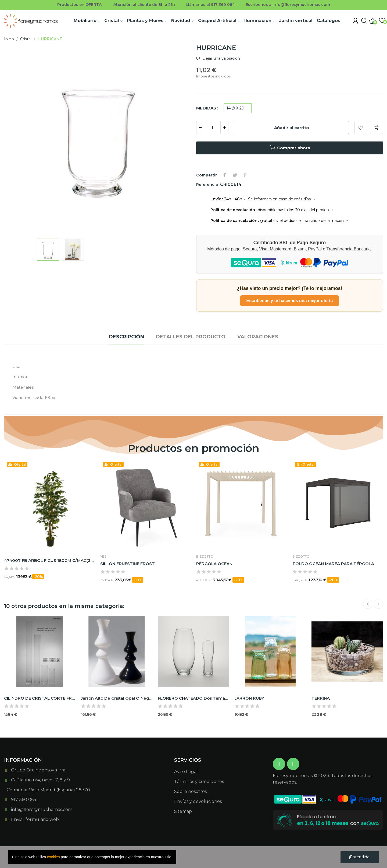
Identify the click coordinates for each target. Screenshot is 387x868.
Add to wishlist (361, 127)
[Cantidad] (212, 127)
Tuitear (235, 175)
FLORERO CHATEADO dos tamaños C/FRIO (193, 698)
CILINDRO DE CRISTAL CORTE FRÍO (40, 698)
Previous (368, 604)
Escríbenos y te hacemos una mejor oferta (290, 301)
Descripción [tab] (126, 337)
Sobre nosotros (190, 791)
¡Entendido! (360, 857)
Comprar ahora (290, 148)
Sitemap (183, 811)
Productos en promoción (193, 448)
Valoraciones (258, 337)
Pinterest (245, 175)
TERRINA (321, 698)
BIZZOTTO (205, 557)
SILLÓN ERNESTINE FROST (128, 564)
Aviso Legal (186, 772)
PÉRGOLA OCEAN (214, 564)
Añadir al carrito (292, 128)
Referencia (208, 185)
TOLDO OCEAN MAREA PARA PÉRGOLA (333, 564)
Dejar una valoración (221, 58)
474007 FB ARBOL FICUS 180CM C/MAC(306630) (49, 560)
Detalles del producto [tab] (191, 337)
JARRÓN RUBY (249, 698)
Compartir (225, 175)
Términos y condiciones (199, 782)
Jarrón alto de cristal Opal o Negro (117, 698)
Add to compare (377, 127)
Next (378, 604)
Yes (103, 557)
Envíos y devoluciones (198, 801)
